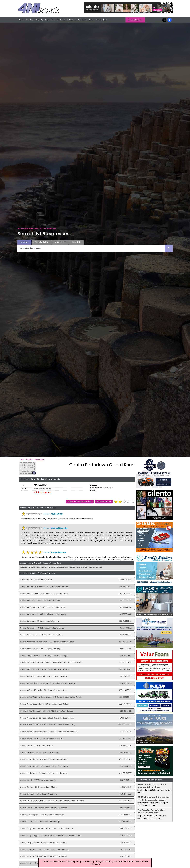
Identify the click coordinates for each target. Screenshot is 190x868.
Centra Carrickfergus (29, 759)
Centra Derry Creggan (30, 836)
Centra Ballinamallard (29, 593)
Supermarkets (39, 459)
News (91, 20)
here (137, 861)
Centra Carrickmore (29, 773)
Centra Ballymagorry (29, 614)
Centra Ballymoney (28, 628)
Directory (30, 20)
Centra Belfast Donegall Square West (36, 697)
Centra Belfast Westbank (31, 739)
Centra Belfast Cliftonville (31, 690)
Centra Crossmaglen (29, 815)
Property (39, 20)
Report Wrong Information (81, 502)
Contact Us (82, 20)
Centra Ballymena (28, 621)
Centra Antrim (26, 579)
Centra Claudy (26, 780)
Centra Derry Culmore (30, 842)
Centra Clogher (27, 787)
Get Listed (71, 20)
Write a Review (105, 502)
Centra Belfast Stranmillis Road (33, 718)
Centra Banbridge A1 (29, 635)
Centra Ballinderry (28, 600)
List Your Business (135, 20)
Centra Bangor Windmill (30, 656)
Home (21, 20)
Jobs (53, 20)
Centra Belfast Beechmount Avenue (36, 663)
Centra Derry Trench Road (31, 856)
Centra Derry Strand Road (31, 849)
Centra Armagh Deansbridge (32, 586)
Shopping (29, 459)
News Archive (101, 20)
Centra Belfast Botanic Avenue (33, 669)
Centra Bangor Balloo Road (32, 649)
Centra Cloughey (28, 794)
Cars (47, 20)
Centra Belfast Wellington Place (34, 732)
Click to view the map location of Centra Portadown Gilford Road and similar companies (61, 567)
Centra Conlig (26, 808)
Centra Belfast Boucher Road (32, 676)
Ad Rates (61, 20)
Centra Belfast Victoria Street (33, 725)
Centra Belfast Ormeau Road (33, 711)
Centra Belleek (26, 746)
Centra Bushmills (27, 752)
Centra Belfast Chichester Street (34, 683)
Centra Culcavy (27, 822)
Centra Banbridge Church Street (34, 642)
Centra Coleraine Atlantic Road (33, 801)
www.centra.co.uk (42, 489)
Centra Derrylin (27, 863)
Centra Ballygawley (28, 607)
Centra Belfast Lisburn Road (32, 704)
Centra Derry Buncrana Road (32, 829)
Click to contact (43, 492)
